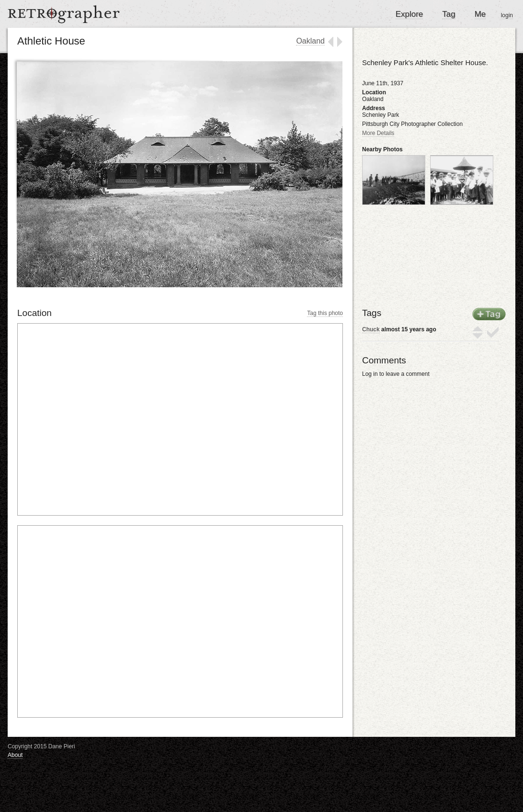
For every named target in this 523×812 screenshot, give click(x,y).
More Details (378, 133)
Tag (449, 14)
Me (480, 14)
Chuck (371, 329)
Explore (409, 14)
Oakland (310, 41)
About (15, 755)
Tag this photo (325, 313)
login (507, 15)
